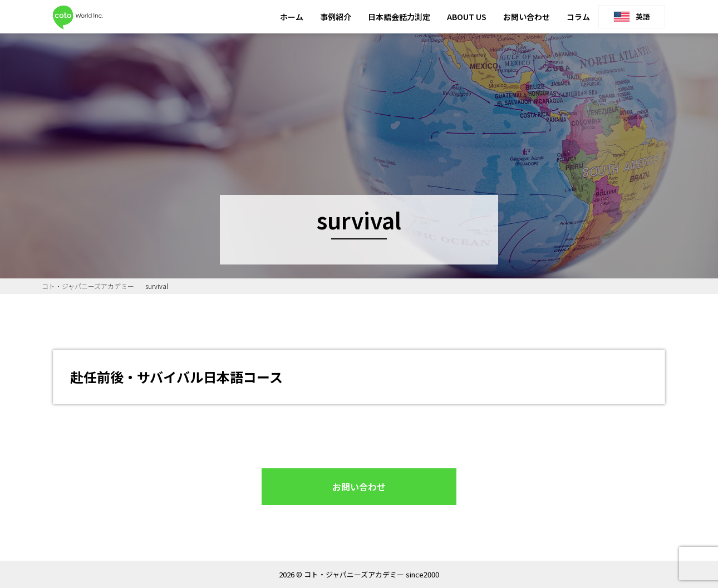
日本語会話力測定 (399, 17)
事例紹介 (336, 17)
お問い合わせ (527, 17)
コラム (578, 17)
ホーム (292, 17)
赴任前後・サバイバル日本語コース (176, 377)
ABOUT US (467, 17)
